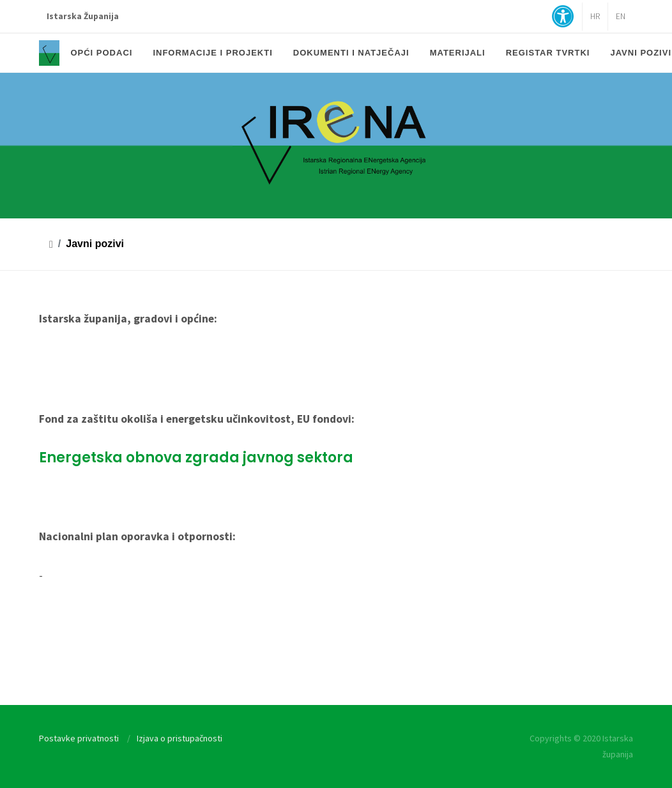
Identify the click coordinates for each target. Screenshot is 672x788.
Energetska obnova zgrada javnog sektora (196, 458)
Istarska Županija (83, 16)
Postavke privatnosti (79, 738)
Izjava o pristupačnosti (179, 738)
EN (621, 16)
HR (595, 16)
